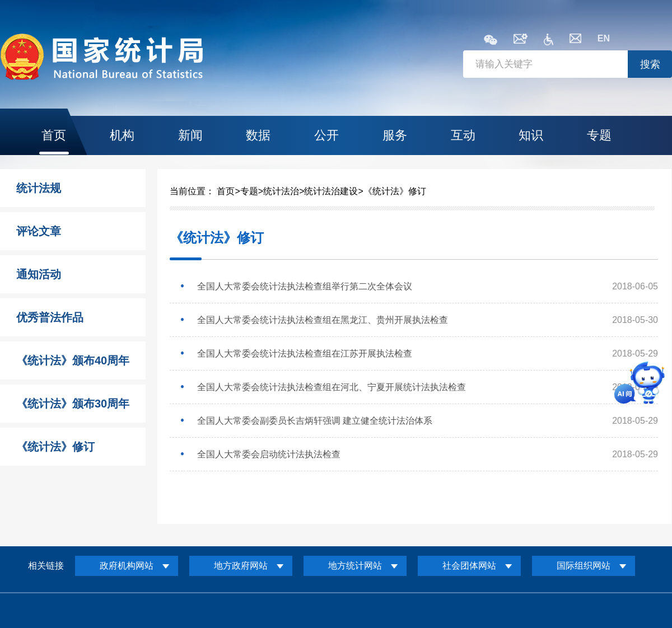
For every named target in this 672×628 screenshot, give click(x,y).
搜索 (650, 64)
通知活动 (39, 274)
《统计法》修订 (55, 447)
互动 (463, 135)
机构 (122, 135)
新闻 (190, 135)
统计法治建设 (331, 191)
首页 (54, 135)
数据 (258, 135)
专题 (599, 135)
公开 (326, 135)
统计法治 (281, 191)
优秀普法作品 (50, 317)
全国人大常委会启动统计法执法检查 (269, 454)
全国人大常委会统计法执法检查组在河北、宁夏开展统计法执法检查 (332, 387)
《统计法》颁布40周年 (73, 360)
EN (604, 38)
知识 (531, 135)
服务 (395, 135)
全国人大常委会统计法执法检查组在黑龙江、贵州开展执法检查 (323, 320)
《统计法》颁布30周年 (73, 404)
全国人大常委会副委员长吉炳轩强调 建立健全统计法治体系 (315, 421)
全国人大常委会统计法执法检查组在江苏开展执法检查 (305, 353)
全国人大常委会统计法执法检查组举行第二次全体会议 (305, 286)
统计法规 (39, 188)
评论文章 (39, 231)
